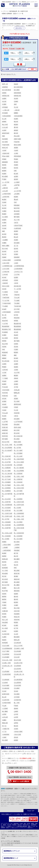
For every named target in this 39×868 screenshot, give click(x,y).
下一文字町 (17, 289)
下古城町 (17, 301)
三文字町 (17, 275)
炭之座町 (5, 338)
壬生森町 (17, 688)
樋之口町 (17, 588)
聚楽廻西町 (6, 326)
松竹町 (16, 315)
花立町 (4, 565)
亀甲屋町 (17, 217)
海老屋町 (5, 139)
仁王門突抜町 (18, 422)
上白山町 (5, 191)
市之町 (16, 107)
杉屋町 (4, 335)
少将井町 (17, 312)
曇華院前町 (17, 404)
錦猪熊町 (5, 430)
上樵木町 (5, 188)
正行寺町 (17, 309)
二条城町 (5, 547)
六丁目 (4, 732)
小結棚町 (5, 240)
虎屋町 (16, 399)
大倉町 (16, 150)
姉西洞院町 (17, 93)
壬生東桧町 (6, 680)
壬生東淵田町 (18, 680)
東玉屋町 (17, 582)
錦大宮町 (17, 430)
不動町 (4, 602)
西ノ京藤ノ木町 (19, 519)
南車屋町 (5, 643)
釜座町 (16, 179)
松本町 (4, 631)
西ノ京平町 (6, 519)
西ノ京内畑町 (18, 445)
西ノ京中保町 (18, 491)
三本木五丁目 (18, 272)
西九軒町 (17, 433)
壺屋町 (16, 384)
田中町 (16, 361)
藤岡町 (4, 597)
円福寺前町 (6, 145)
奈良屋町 (17, 419)
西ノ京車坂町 (18, 465)
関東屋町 (17, 205)
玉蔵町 (16, 364)
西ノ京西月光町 (19, 502)
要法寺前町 (17, 720)
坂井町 (16, 249)
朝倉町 (16, 84)
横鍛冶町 (5, 723)
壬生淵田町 (17, 683)
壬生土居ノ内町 (7, 660)
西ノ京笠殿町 (18, 453)
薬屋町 (16, 231)
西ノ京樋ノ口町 (19, 516)
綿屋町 (16, 740)
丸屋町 (4, 637)
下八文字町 (6, 301)
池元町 (4, 101)
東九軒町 (5, 579)
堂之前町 (17, 401)
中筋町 (4, 410)
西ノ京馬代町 (6, 511)
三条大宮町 (6, 263)
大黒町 (16, 370)
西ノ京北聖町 (18, 522)
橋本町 (4, 562)
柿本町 (16, 168)
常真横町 (5, 332)
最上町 (4, 697)
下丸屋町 (18, 49)
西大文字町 (6, 442)
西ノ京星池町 (6, 525)
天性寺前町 (6, 390)
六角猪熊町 (6, 735)
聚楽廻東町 (17, 326)
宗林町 (16, 344)
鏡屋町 (4, 168)
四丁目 (4, 726)
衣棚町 (4, 243)
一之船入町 (6, 110)
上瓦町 (4, 185)
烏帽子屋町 (17, 139)
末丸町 (16, 332)
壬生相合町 (17, 643)
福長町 (4, 594)
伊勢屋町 (5, 107)
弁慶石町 (5, 611)
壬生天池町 (6, 646)
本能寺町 (17, 620)
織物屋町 (5, 162)
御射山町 (17, 640)
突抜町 (4, 381)
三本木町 (5, 275)
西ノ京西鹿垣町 (7, 505)
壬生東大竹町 (18, 672)
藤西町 (4, 599)
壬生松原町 (17, 685)
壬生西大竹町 (18, 663)
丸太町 (16, 634)
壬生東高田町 (6, 674)
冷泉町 (16, 729)
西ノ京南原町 (6, 536)
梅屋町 (16, 125)
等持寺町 (5, 393)
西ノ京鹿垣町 (18, 474)
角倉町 (16, 335)
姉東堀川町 (17, 96)
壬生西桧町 (17, 666)
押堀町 (4, 159)
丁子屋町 (5, 378)
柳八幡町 (5, 711)
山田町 (4, 714)
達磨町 (4, 375)
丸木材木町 (6, 634)
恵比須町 (17, 136)
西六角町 (17, 542)
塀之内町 (17, 608)
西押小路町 (17, 427)
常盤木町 (5, 396)
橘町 (15, 355)
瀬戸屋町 (17, 341)
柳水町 (16, 726)
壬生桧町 (5, 683)
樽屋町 (4, 367)
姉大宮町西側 (18, 87)
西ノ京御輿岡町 (19, 525)
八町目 (16, 562)
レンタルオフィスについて (22, 836)
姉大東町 (17, 90)
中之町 (16, 410)
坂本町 (4, 251)
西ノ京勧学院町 (19, 459)
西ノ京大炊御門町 (7, 452)
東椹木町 (17, 579)
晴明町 (4, 341)
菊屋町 (4, 214)
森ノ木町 (17, 703)
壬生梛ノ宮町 (6, 663)
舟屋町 (4, 605)
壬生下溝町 (6, 651)
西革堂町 (5, 436)
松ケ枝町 (5, 628)
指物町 (4, 257)
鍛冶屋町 (5, 176)
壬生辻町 (17, 657)
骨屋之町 (17, 617)
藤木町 (16, 597)
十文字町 (5, 324)
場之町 (16, 565)
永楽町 (4, 130)
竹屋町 (16, 349)
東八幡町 (17, 585)
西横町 (4, 542)
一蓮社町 (17, 110)
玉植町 (4, 364)
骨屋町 (4, 617)
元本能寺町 (17, 700)
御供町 (4, 165)
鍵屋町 (4, 171)
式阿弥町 (5, 280)
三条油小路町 (6, 260)
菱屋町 (4, 588)
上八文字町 (17, 191)
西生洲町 (5, 424)
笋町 (23, 49)
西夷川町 (5, 427)
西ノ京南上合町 (7, 533)
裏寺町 (16, 127)
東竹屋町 (5, 582)
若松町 (16, 737)
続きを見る (19, 28)
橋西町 (4, 556)
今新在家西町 (6, 116)
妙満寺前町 (6, 694)
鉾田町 (4, 614)
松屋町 (16, 631)
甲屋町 (4, 179)
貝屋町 (16, 165)
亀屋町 (4, 200)
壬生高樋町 (6, 657)
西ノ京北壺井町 (7, 465)
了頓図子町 (6, 729)
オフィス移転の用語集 (27, 835)
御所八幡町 (6, 246)
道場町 (4, 401)
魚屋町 (16, 119)
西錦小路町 (17, 442)
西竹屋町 (5, 439)
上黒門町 (17, 185)
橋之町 (16, 556)
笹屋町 (16, 254)
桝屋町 (16, 622)
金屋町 (16, 176)
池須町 (16, 99)
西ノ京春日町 (6, 456)
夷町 (4, 136)
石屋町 (4, 104)
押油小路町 (6, 156)
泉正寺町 (5, 344)
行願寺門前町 (18, 226)
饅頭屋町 (17, 637)
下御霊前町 (6, 298)
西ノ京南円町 (6, 528)
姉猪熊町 (5, 87)
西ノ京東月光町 (7, 513)
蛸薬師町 (5, 352)
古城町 (16, 605)
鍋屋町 (4, 419)
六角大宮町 (17, 735)
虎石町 (4, 399)
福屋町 (16, 594)
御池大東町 (17, 145)
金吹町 (4, 226)
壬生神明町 (6, 654)
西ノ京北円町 (6, 462)
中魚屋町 (5, 407)
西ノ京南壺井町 (19, 533)
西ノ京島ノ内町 (19, 476)
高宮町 (16, 347)
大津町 (16, 153)
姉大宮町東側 (6, 90)
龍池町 (16, 358)
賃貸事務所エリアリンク (12, 851)
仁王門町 (5, 422)
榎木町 (16, 133)
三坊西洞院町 (18, 269)
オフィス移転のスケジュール (15, 835)
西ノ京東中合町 (7, 516)
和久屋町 (5, 740)
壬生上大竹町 (18, 646)
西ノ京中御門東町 (19, 495)
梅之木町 (5, 125)
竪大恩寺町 (6, 361)
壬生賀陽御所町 (7, 648)
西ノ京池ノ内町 (7, 445)
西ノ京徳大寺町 (19, 488)
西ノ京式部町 (6, 476)
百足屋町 (17, 694)
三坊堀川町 (6, 272)
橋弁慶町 (17, 559)
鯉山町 (16, 237)
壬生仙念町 (17, 654)
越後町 (16, 130)
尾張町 (16, 162)
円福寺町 (17, 142)
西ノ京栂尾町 (6, 488)
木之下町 (17, 220)
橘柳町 (4, 358)
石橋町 (16, 101)
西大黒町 (17, 439)
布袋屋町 (17, 614)
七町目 (16, 416)
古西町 (4, 608)
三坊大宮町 (6, 269)
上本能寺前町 (6, 194)
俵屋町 (16, 367)
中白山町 (5, 413)
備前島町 (17, 591)
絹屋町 (4, 220)
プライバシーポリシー (28, 831)
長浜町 (4, 416)
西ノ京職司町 (18, 479)
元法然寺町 (6, 700)
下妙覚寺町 (17, 306)
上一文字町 (6, 182)
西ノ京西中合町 (19, 505)
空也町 (4, 228)
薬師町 (16, 709)
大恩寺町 (5, 370)
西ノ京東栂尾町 (19, 513)
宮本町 (16, 691)
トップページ (4, 831)
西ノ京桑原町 (6, 468)
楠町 (4, 231)
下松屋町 (17, 303)
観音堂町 (17, 208)
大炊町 (4, 150)
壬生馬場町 (6, 672)
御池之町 (5, 148)
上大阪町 (17, 182)
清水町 (4, 289)
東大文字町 (6, 585)
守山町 (4, 706)
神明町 (16, 321)
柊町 (15, 568)
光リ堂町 (5, 571)
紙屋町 (16, 197)
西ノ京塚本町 (18, 482)
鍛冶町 (16, 174)
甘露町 (4, 211)
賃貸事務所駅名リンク (11, 858)
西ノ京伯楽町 (6, 508)
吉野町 (16, 723)
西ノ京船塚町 (6, 522)
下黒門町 (5, 295)
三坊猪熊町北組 (7, 266)
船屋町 (16, 602)
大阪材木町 (6, 153)
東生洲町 (17, 571)
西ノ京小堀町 (6, 471)
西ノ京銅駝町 (6, 491)
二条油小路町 (6, 545)
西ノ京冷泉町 (18, 539)
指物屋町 (17, 257)
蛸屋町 (16, 352)
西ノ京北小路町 (19, 462)
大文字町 (17, 373)
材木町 (4, 277)
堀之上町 (5, 620)
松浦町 (16, 625)
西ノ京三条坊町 (7, 474)
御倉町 (4, 640)
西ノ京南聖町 (18, 499)
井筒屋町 (5, 113)
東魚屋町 (5, 573)
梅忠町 (16, 122)
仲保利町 (17, 413)
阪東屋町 (5, 568)
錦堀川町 (5, 433)
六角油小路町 (18, 732)
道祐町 (4, 404)
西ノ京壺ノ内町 (19, 485)
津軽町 (16, 378)
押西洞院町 (17, 156)
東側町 (16, 576)
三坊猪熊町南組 (19, 266)
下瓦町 (16, 292)
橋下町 (16, 553)
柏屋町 (4, 174)
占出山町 (5, 127)
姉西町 (4, 93)
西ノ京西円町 (6, 502)
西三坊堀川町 (18, 436)
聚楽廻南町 (17, 329)
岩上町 (4, 119)
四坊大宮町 (6, 286)
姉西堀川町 (6, 96)
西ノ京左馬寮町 (19, 471)
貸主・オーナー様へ (17, 831)
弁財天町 (17, 611)
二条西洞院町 (6, 550)
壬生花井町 (17, 669)
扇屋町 (16, 148)
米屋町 (16, 240)
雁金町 (16, 200)
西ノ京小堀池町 (19, 468)
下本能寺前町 (6, 303)
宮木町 (4, 691)
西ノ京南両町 (18, 536)
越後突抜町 (6, 133)
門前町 (16, 706)
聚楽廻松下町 (6, 329)
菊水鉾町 (17, 211)
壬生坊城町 (6, 685)
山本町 (16, 717)
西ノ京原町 (17, 508)
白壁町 (4, 318)
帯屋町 (16, 159)
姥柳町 (4, 122)
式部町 (16, 280)
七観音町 (5, 283)
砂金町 (4, 309)
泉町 (15, 104)
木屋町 (4, 223)
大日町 (4, 373)
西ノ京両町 (6, 539)
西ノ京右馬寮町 (7, 448)
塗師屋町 (17, 550)
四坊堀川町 (17, 286)
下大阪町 (5, 292)
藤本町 (16, 599)
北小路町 (5, 217)
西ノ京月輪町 (6, 485)
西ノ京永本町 (6, 499)
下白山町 (17, 298)
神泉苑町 (17, 318)
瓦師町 (4, 202)
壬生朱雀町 (17, 651)
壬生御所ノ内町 (19, 648)
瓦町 (15, 202)
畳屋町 (4, 355)
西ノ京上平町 (6, 459)
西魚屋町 (17, 424)
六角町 (4, 737)
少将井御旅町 (6, 312)
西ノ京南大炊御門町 (19, 529)
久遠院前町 (17, 228)
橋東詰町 (5, 559)
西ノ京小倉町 (18, 450)
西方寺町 (5, 249)
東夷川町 (17, 573)
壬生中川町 (17, 660)
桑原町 (4, 237)
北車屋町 (17, 214)
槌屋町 (4, 384)
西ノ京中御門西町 (7, 495)
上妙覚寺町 (6, 197)
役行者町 (5, 142)
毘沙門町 (5, 591)
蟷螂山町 (17, 393)
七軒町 (16, 283)
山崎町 (16, 711)
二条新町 (17, 545)
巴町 (15, 396)
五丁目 (16, 246)
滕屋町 (16, 375)
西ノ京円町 (17, 448)
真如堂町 (5, 321)
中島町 (16, 407)
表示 (32, 69)
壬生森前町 (6, 688)
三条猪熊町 (17, 260)
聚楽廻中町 (17, 324)
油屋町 (4, 99)
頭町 (15, 171)
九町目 (16, 223)
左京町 (16, 251)
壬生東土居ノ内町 (19, 676)
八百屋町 (5, 709)
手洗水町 (12, 49)
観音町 (4, 208)
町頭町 (4, 625)
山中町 (16, 714)
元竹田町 (17, 697)
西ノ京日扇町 (18, 511)
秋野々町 (5, 84)
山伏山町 (5, 717)
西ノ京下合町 (6, 479)
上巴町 (16, 188)
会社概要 (10, 831)
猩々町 (4, 315)
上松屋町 (17, 194)
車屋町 (16, 234)
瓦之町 (4, 205)
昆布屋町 (17, 243)
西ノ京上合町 (18, 456)
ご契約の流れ (4, 835)
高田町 (4, 347)
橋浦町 (4, 553)
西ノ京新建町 (6, 482)
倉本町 (4, 234)
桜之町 (4, 254)
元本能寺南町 (6, 703)
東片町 (4, 576)
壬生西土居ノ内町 (7, 667)
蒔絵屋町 (5, 622)
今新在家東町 (18, 116)
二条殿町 (17, 547)
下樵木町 (17, 295)
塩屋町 (16, 277)
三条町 (16, 263)
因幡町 (16, 113)
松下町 (16, 628)
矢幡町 (4, 720)
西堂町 (16, 338)
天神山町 (17, 390)
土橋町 (16, 381)
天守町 (16, 387)
